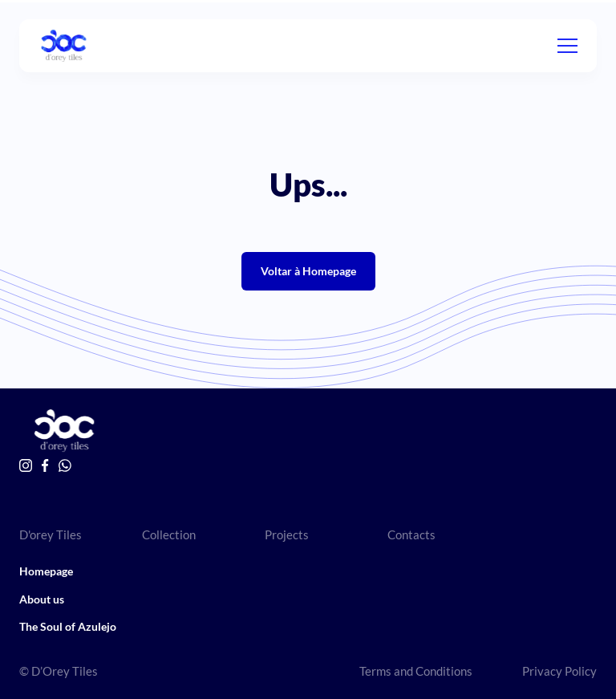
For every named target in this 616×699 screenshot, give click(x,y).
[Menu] (567, 46)
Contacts (411, 534)
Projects (287, 534)
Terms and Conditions (416, 671)
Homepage (46, 571)
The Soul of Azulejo (68, 626)
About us (42, 599)
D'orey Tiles (51, 534)
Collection (169, 534)
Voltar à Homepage (308, 271)
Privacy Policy (559, 671)
